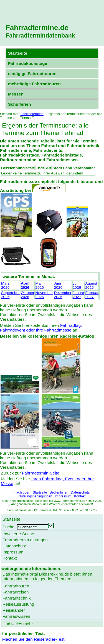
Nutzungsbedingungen (36, 496)
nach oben (23, 492)
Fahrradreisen (16, 592)
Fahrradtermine (32, 114)
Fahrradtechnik (17, 598)
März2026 (5, 285)
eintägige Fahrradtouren (32, 74)
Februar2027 (92, 295)
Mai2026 (40, 285)
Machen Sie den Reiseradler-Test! (34, 639)
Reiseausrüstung (18, 604)
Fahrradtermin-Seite (41, 473)
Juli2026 (77, 285)
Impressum (64, 496)
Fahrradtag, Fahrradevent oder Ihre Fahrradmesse (41, 328)
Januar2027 (78, 295)
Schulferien (20, 104)
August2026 (91, 285)
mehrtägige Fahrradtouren (34, 84)
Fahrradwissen (16, 616)
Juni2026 (58, 285)
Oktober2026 (28, 295)
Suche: (9, 527)
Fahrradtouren (16, 586)
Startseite (40, 492)
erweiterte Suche (18, 534)
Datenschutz (80, 492)
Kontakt (80, 496)
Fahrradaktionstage (28, 63)
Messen (16, 94)
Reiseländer (14, 610)
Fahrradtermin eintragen (25, 540)
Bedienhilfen (59, 492)
